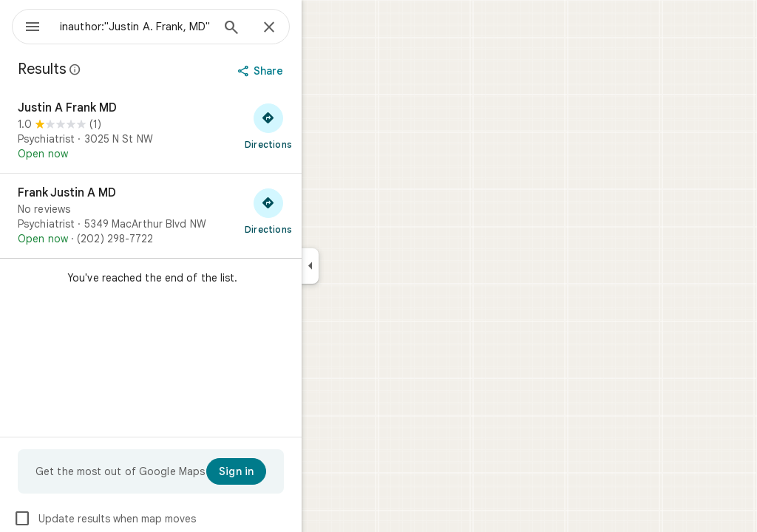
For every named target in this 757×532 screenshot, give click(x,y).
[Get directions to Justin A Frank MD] (322, 126)
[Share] (315, 71)
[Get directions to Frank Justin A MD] (322, 211)
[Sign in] (289, 471)
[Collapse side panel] (363, 266)
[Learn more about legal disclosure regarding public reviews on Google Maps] (129, 69)
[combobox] (174, 27)
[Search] (285, 29)
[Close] (322, 28)
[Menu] (27, 25)
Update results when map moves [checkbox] (158, 519)
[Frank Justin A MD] (204, 216)
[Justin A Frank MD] (204, 131)
